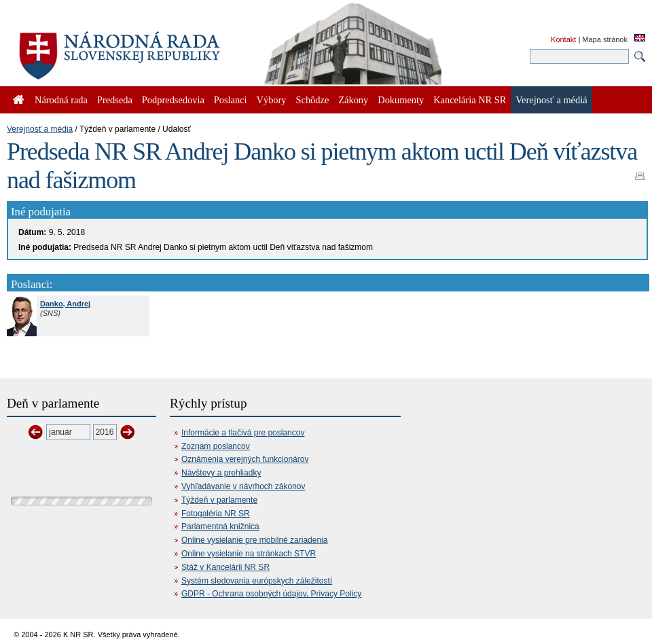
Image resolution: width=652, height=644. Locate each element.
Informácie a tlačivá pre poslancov (243, 433)
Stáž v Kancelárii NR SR (225, 567)
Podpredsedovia (173, 100)
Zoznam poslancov (216, 446)
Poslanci (231, 100)
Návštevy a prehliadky (221, 473)
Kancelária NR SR (470, 100)
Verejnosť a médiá (40, 129)
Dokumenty (401, 100)
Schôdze (313, 100)
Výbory (272, 100)
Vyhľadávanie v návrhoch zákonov (243, 486)
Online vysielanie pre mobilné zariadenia (254, 540)
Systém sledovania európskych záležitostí (257, 581)
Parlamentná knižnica (220, 526)
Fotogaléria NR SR (216, 514)
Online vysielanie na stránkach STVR (249, 554)
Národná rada (61, 100)
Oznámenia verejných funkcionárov (245, 459)
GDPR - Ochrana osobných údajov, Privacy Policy (271, 594)
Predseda (115, 100)
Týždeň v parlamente (219, 500)
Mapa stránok (605, 39)
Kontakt (563, 39)
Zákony (353, 100)
